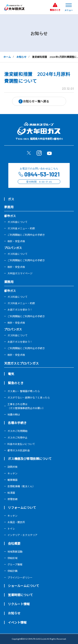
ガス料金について (17, 222)
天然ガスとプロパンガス (21, 363)
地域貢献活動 (15, 552)
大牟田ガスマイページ (20, 273)
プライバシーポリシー (20, 578)
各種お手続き (17, 423)
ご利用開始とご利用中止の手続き (26, 235)
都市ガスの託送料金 (19, 450)
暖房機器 (12, 480)
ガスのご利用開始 (17, 431)
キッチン (12, 473)
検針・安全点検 (16, 241)
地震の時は (14, 415)
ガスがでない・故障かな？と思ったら (29, 398)
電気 (11, 374)
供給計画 (12, 571)
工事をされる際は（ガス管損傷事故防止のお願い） (26, 406)
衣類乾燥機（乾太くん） (21, 486)
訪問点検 (12, 467)
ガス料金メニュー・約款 (21, 228)
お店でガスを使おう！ (20, 310)
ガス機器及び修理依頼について (30, 459)
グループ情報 (15, 564)
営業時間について (20, 595)
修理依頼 (12, 499)
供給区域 (12, 558)
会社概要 (14, 543)
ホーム (7, 57)
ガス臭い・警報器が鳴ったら (24, 391)
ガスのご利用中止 (17, 438)
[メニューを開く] (69, 7)
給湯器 (11, 493)
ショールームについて (24, 586)
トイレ (11, 529)
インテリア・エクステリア (22, 535)
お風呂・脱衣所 (16, 522)
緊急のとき (16, 383)
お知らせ (21, 57)
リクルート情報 (19, 604)
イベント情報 (17, 622)
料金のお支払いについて (21, 444)
